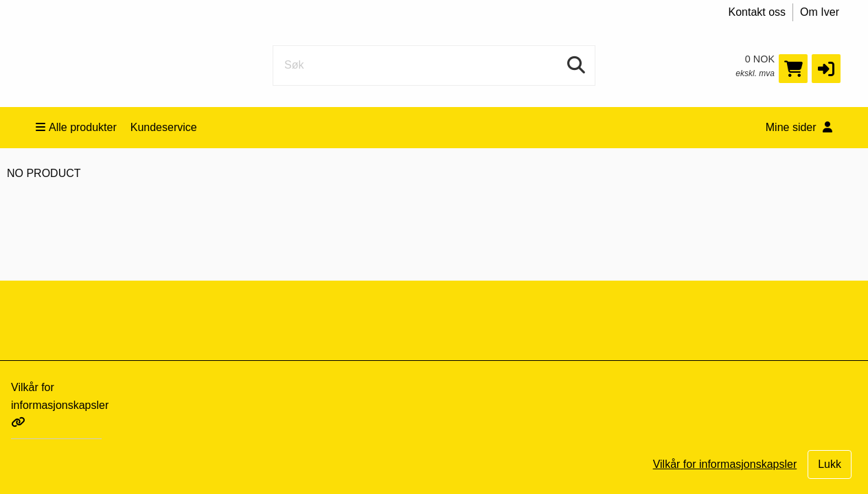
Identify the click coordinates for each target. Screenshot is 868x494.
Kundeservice (164, 127)
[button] (826, 69)
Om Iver (820, 12)
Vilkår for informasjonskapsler (60, 404)
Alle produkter (76, 127)
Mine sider (799, 127)
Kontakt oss (757, 12)
